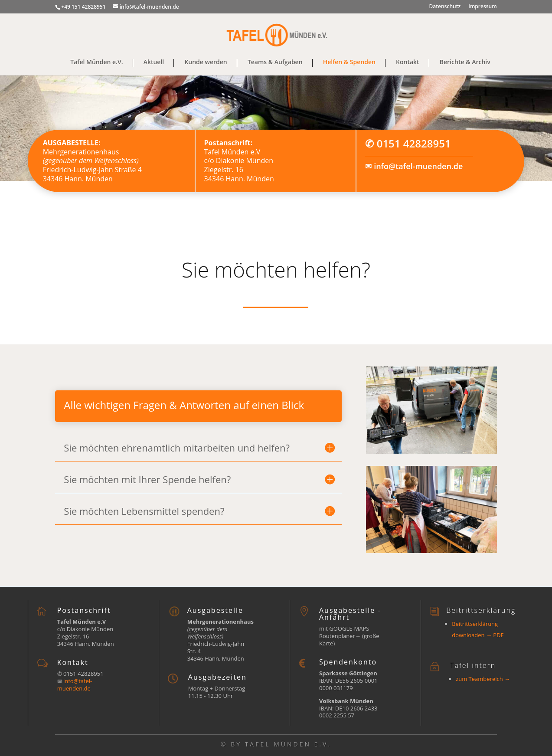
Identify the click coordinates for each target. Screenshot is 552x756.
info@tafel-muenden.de (418, 166)
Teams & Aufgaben (275, 62)
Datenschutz (445, 7)
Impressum (482, 7)
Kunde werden (206, 62)
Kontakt (408, 62)
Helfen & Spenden (349, 62)
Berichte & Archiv (465, 62)
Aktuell (154, 62)
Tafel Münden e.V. (96, 62)
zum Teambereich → (483, 679)
